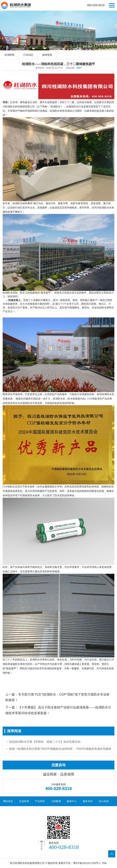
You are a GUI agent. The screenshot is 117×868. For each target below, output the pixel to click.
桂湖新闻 (9, 55)
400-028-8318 (96, 5)
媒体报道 (47, 55)
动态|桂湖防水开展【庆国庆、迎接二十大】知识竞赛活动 (45, 742)
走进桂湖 (24, 801)
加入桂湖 (104, 801)
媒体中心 (72, 801)
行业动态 (28, 55)
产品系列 (40, 801)
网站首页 (8, 801)
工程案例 (56, 801)
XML (105, 863)
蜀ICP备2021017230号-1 (87, 863)
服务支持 (88, 801)
